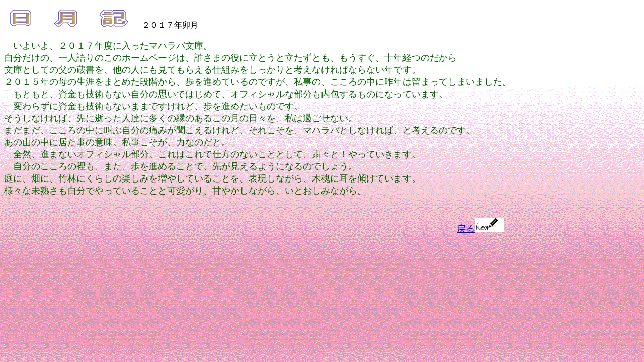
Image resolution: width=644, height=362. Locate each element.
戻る (480, 229)
